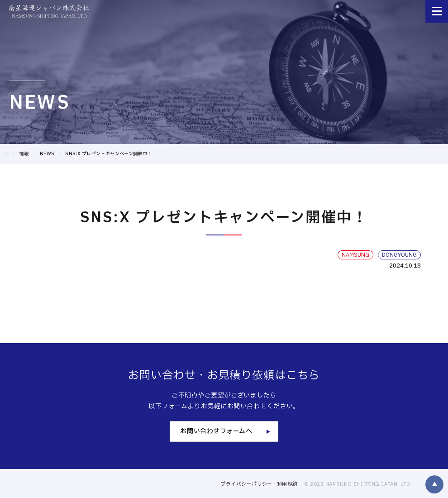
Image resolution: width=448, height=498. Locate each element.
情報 (24, 154)
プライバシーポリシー (246, 484)
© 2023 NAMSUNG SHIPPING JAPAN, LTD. (358, 484)
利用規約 (287, 484)
